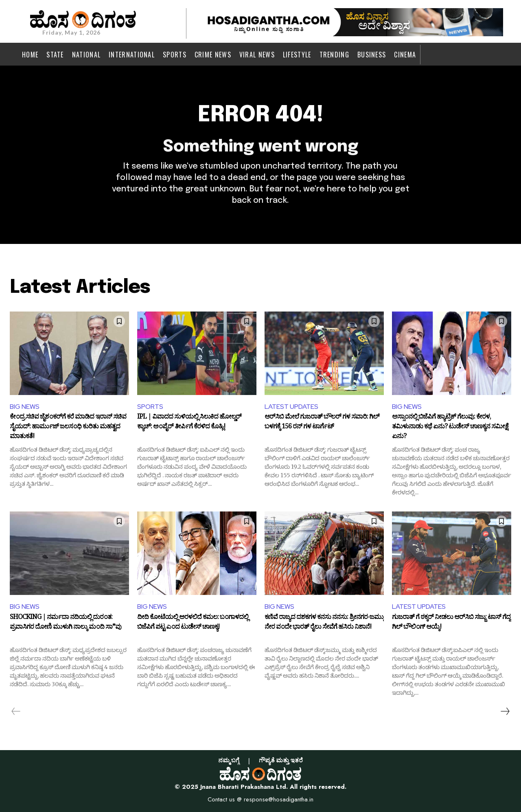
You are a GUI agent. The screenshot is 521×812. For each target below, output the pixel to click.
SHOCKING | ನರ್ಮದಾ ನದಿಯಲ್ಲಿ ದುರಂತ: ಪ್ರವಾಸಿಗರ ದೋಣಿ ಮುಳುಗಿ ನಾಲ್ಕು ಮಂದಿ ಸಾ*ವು (66, 623)
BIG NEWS (25, 407)
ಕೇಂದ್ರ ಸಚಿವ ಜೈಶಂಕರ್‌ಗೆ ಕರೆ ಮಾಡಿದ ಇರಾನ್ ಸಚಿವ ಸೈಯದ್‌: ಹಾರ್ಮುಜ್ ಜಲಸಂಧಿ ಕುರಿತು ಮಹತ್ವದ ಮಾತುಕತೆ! (68, 427)
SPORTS (150, 407)
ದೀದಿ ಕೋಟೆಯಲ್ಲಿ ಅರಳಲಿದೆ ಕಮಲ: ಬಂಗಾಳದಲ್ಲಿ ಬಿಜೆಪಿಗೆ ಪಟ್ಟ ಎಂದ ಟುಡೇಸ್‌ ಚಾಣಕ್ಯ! (193, 623)
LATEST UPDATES (291, 407)
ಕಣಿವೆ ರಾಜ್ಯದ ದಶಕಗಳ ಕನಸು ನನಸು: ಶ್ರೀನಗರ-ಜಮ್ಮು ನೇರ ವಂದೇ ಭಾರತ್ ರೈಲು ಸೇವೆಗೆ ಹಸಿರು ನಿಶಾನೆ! (324, 623)
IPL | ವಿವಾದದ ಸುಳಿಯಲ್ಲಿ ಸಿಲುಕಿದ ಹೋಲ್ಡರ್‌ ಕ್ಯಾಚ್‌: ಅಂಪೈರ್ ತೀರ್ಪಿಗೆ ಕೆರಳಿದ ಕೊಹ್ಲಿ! (189, 423)
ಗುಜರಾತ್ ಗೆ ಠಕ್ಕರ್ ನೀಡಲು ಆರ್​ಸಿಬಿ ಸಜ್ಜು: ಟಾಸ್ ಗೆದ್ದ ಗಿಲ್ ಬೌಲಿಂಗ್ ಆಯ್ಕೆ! (451, 623)
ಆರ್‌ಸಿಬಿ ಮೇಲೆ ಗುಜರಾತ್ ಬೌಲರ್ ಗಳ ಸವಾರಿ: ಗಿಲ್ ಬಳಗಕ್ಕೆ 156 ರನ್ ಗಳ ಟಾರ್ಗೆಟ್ (322, 423)
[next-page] (505, 711)
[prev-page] (16, 711)
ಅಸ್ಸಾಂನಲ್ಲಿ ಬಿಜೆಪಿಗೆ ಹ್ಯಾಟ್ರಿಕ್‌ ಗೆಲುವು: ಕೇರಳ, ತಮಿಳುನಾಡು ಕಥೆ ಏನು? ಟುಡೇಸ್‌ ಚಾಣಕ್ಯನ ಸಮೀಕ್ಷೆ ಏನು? (450, 427)
